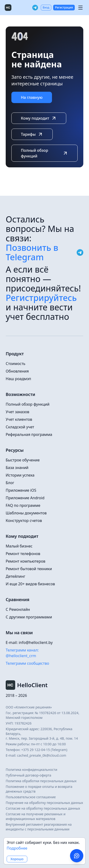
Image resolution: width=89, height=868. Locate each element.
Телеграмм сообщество (27, 663)
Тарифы (32, 134)
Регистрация (64, 7)
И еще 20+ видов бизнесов (30, 584)
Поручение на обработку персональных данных (44, 803)
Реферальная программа (29, 434)
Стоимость (16, 364)
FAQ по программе (23, 505)
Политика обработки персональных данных (41, 781)
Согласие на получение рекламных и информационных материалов (36, 816)
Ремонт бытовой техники (29, 569)
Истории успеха (20, 475)
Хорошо (17, 859)
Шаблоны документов (26, 513)
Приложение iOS (21, 490)
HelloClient (27, 685)
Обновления (17, 371)
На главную (32, 97)
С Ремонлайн (18, 609)
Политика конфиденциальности (31, 770)
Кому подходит (39, 118)
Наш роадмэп (18, 379)
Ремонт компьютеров (26, 561)
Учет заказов (17, 412)
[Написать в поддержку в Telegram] (77, 856)
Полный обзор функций (44, 153)
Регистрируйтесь (41, 298)
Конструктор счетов (24, 521)
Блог (10, 483)
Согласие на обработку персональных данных (43, 808)
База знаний (17, 468)
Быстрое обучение (23, 460)
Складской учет (20, 427)
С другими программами (29, 617)
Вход (46, 7)
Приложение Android (25, 498)
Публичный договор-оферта (28, 775)
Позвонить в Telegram (44, 252)
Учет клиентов (19, 419)
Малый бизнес (19, 546)
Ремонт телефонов (23, 554)
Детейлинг (16, 576)
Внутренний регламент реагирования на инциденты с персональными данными (39, 827)
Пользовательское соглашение (31, 797)
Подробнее (17, 848)
